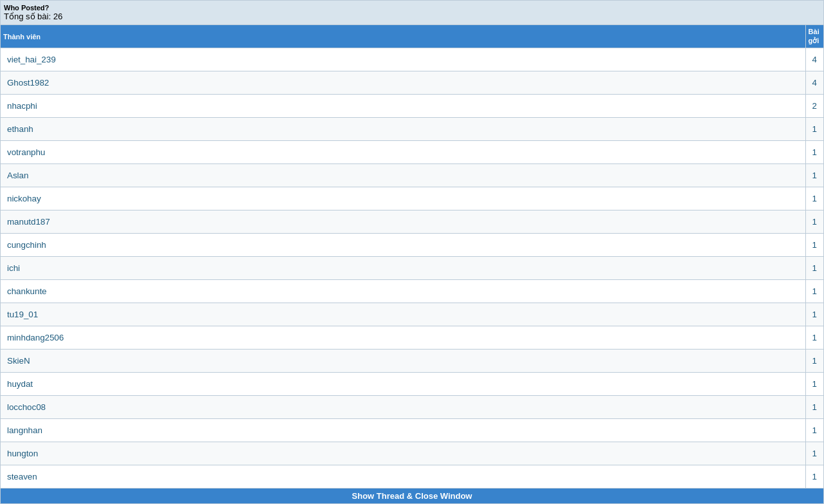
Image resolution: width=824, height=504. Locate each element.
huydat (20, 384)
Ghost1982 (28, 83)
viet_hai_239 (32, 60)
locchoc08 (26, 407)
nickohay (24, 199)
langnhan (25, 430)
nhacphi (22, 106)
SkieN (19, 361)
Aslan (18, 175)
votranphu (26, 152)
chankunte (27, 291)
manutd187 (29, 222)
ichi (14, 268)
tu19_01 (23, 314)
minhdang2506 (35, 338)
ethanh (20, 129)
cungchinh (27, 245)
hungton (23, 453)
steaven (22, 477)
